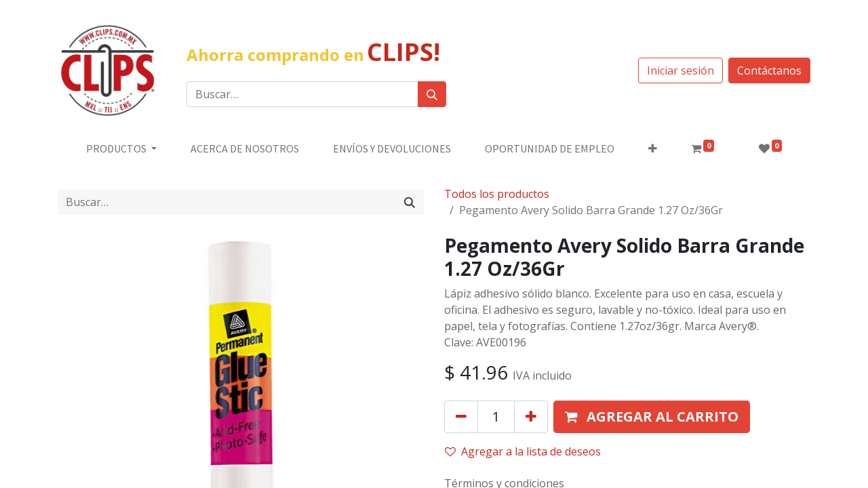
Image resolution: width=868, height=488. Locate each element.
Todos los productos (497, 194)
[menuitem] (245, 148)
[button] (653, 148)
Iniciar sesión (680, 70)
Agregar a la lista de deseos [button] (523, 451)
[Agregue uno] (531, 417)
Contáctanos (769, 70)
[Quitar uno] (461, 417)
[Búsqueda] (432, 94)
